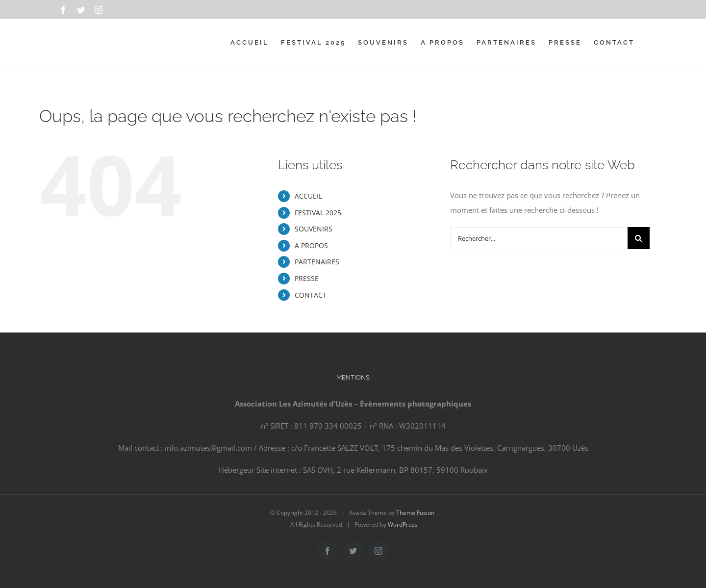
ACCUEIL (308, 196)
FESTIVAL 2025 (318, 213)
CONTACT (311, 295)
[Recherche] (639, 238)
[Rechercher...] (539, 238)
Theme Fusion (415, 513)
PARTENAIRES (317, 262)
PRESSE (307, 278)
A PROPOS (311, 245)
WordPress (403, 524)
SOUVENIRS (314, 229)
